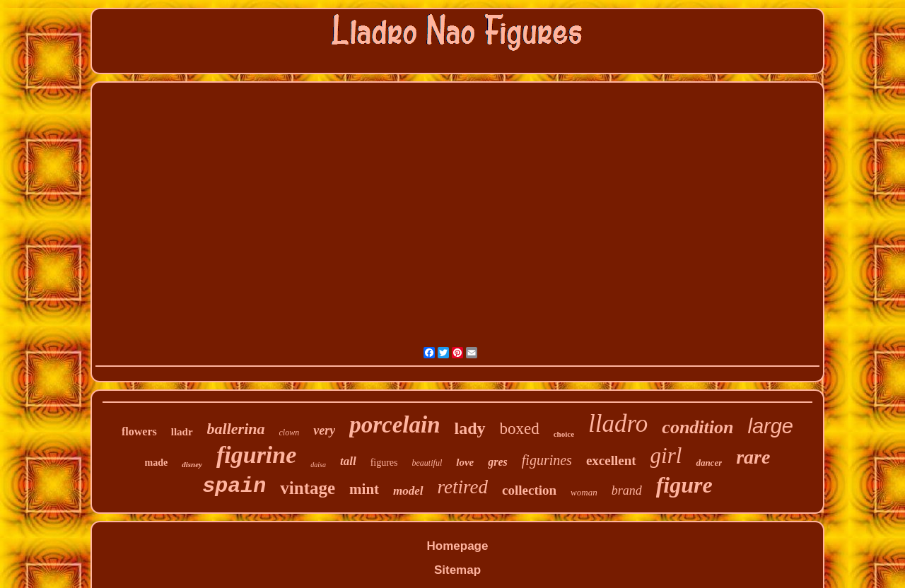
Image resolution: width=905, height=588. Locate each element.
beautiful (427, 463)
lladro (618, 424)
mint (364, 489)
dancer (709, 463)
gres (498, 462)
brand (627, 490)
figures (384, 463)
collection (529, 490)
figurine (256, 455)
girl (666, 455)
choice (564, 434)
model (408, 491)
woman (584, 492)
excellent (611, 460)
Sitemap (457, 570)
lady (470, 428)
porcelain (395, 425)
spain (234, 486)
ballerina (236, 429)
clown (290, 433)
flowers (139, 431)
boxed (520, 429)
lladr (182, 432)
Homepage (458, 546)
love (465, 462)
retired (463, 487)
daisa (318, 465)
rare (753, 457)
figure (684, 485)
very (324, 430)
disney (192, 464)
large (770, 426)
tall (348, 461)
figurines (547, 460)
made (157, 463)
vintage (308, 488)
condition (697, 427)
